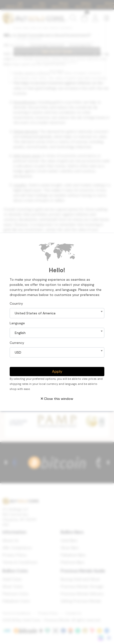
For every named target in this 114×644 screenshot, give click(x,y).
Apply (57, 371)
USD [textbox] (18, 352)
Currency (17, 343)
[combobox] (57, 313)
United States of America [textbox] (35, 313)
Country (16, 303)
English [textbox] (20, 333)
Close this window (57, 399)
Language (17, 323)
